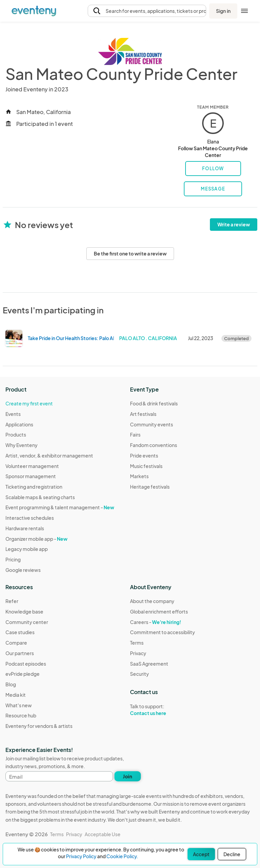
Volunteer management (32, 466)
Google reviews (23, 570)
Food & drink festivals (154, 403)
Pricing (13, 559)
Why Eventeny (21, 445)
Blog (11, 684)
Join (127, 776)
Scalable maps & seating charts (40, 497)
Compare (16, 643)
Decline (232, 854)
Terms (137, 643)
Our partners (20, 653)
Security (139, 674)
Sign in (223, 11)
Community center (27, 622)
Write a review (234, 224)
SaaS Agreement (149, 664)
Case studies (20, 632)
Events (13, 414)
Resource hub (21, 715)
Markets (139, 476)
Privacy (138, 653)
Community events (151, 424)
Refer (12, 601)
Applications (19, 424)
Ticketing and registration (34, 487)
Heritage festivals (150, 487)
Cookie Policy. (122, 856)
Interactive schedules (30, 518)
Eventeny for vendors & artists (39, 726)
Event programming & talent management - (60, 507)
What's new (19, 705)
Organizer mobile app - (36, 539)
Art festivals (143, 414)
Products (16, 435)
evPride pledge (23, 674)
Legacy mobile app (27, 549)
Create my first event (29, 403)
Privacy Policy (81, 856)
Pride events (144, 455)
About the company (152, 601)
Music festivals (146, 466)
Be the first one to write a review (130, 253)
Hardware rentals (25, 528)
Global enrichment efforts (159, 611)
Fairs (135, 435)
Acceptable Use (103, 834)
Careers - (156, 622)
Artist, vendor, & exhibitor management (49, 455)
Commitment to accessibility (162, 632)
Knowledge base (24, 611)
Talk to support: (162, 710)
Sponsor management (31, 476)
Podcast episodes (26, 664)
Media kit (16, 695)
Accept (201, 854)
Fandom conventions (154, 445)
